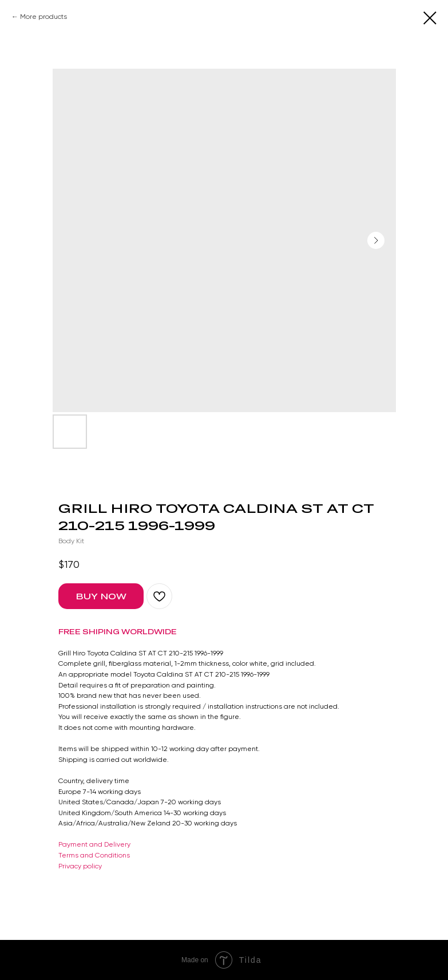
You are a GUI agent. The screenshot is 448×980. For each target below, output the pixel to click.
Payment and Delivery (94, 844)
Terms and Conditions (94, 855)
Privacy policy (80, 866)
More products (43, 17)
